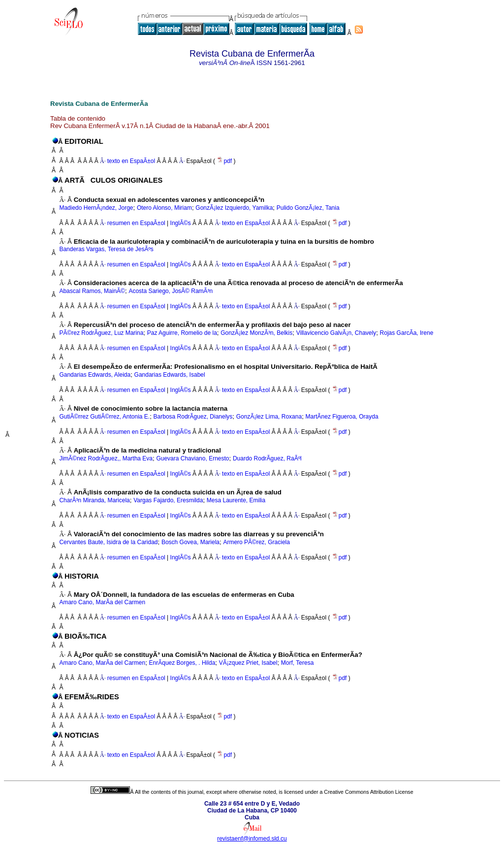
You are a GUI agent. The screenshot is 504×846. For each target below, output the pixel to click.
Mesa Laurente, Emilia (236, 500)
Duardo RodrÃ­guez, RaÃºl (267, 458)
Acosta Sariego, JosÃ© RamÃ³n (171, 291)
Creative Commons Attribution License (368, 792)
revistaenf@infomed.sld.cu (252, 839)
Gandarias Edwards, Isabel (170, 375)
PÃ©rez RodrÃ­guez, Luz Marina (101, 333)
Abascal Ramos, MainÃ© (92, 291)
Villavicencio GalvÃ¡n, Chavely (336, 333)
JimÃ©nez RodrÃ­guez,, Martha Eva (106, 458)
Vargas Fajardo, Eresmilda (168, 500)
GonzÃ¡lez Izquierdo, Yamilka (234, 208)
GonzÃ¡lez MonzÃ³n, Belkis (256, 333)
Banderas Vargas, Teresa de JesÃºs (106, 249)
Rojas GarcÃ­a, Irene (407, 333)
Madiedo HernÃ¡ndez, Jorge (96, 208)
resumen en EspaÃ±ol (136, 223)
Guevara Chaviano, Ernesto (192, 458)
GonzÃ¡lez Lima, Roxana (269, 417)
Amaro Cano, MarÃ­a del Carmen (102, 602)
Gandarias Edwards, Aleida (95, 375)
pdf (225, 161)
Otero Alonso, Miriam (164, 208)
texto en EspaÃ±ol (131, 161)
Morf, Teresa (297, 663)
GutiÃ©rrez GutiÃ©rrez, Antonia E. (104, 417)
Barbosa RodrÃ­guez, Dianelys (193, 417)
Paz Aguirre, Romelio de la (182, 333)
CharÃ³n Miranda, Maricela (94, 500)
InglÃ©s (180, 223)
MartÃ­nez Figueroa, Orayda (342, 417)
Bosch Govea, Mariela (190, 542)
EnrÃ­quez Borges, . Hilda (182, 663)
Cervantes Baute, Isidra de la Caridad (108, 542)
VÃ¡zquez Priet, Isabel (248, 663)
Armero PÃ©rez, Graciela (256, 542)
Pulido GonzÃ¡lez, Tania (308, 208)
